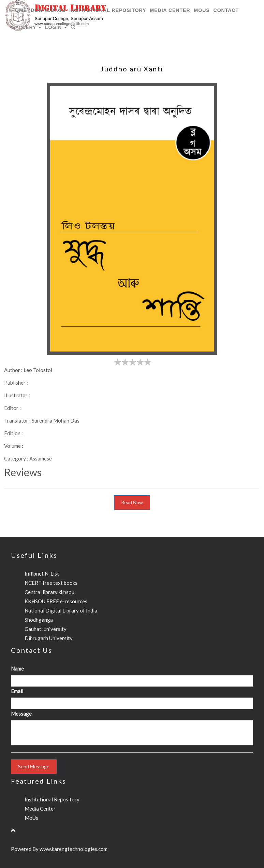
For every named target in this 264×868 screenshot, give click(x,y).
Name (17, 669)
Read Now (132, 502)
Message (21, 714)
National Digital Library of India (61, 610)
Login (56, 27)
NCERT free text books (51, 583)
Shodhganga (39, 620)
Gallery (26, 27)
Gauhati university (46, 629)
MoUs (202, 10)
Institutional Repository (108, 10)
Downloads (48, 10)
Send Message (34, 766)
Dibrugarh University (49, 638)
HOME (19, 10)
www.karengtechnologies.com (74, 849)
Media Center (170, 10)
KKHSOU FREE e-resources (56, 601)
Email (17, 691)
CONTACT (226, 10)
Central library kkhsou (49, 592)
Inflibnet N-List (42, 574)
